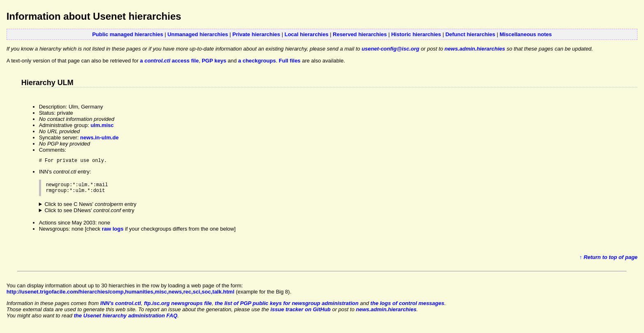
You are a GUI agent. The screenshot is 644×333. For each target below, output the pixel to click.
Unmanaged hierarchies (198, 34)
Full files (290, 61)
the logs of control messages (407, 307)
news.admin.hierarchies (475, 49)
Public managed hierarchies (128, 34)
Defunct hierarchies (470, 34)
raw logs (113, 232)
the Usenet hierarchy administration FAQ (126, 319)
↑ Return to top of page (609, 261)
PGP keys (214, 61)
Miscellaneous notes (526, 34)
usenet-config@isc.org (390, 49)
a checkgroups (257, 61)
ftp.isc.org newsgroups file (178, 307)
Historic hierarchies (416, 34)
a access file (169, 61)
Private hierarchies (256, 34)
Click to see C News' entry (90, 208)
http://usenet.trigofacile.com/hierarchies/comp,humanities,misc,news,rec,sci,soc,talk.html (121, 295)
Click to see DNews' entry (89, 214)
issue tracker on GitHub (300, 313)
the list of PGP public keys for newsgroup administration (287, 307)
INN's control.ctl (121, 307)
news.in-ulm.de (99, 138)
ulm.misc (102, 125)
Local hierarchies (307, 34)
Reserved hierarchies (360, 34)
